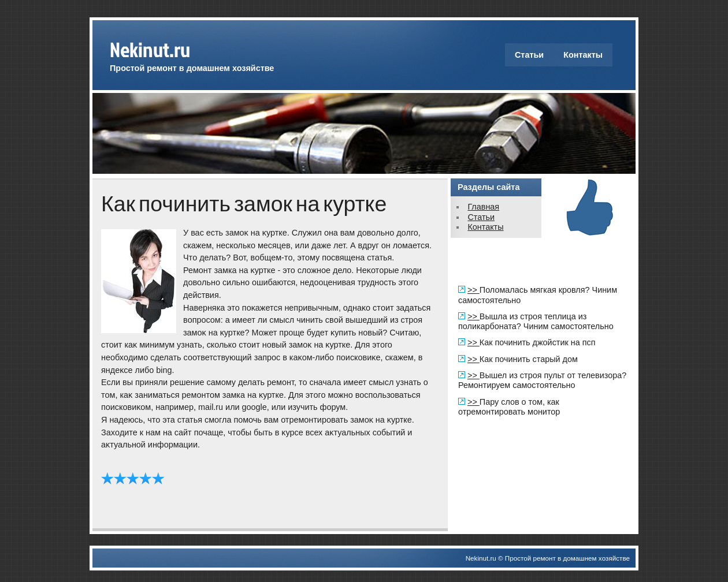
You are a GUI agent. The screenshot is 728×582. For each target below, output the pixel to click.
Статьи (529, 55)
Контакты (583, 55)
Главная (483, 207)
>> (473, 290)
